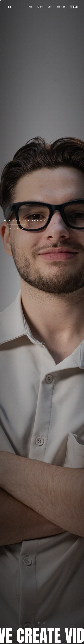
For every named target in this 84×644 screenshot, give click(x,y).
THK (9, 7)
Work (31, 7)
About (51, 7)
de (71, 7)
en (75, 7)
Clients (41, 7)
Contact (61, 7)
